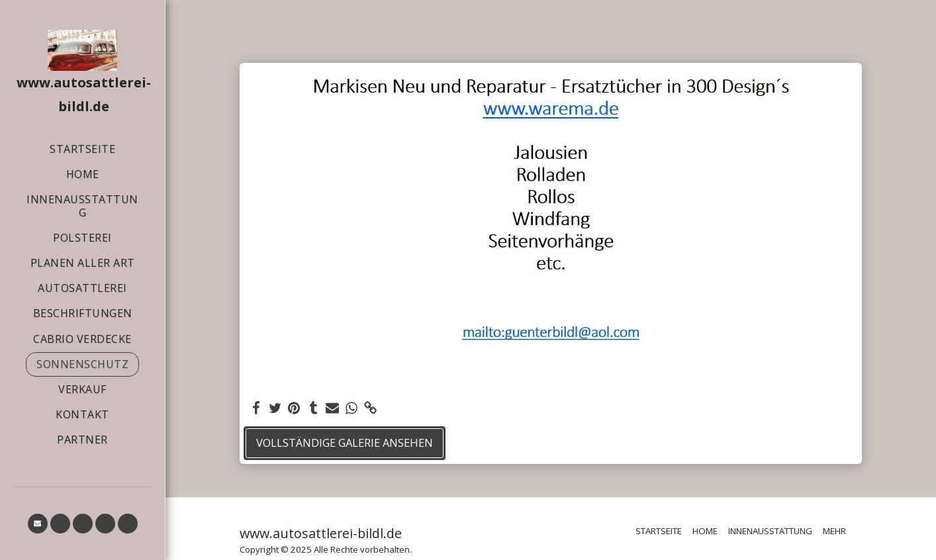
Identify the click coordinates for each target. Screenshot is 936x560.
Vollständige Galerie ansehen (345, 443)
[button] (38, 524)
